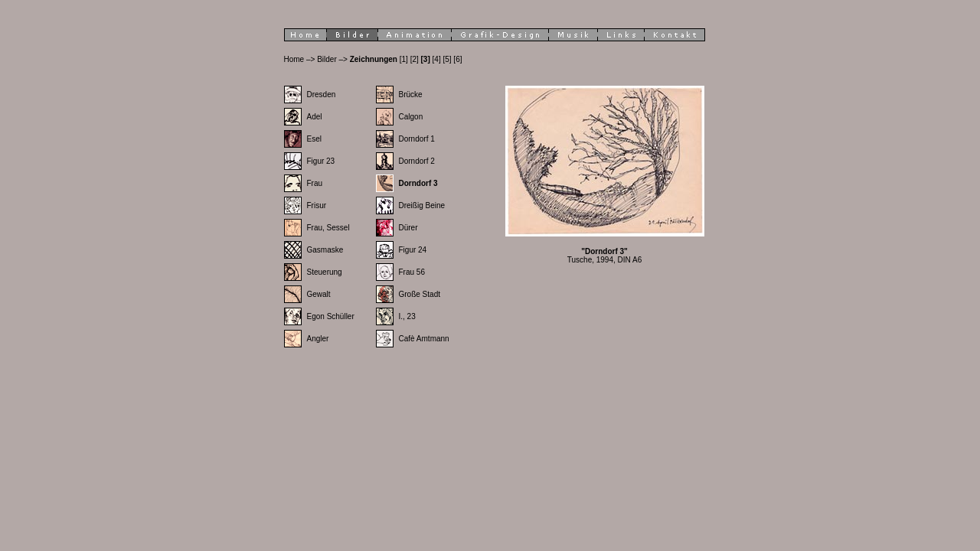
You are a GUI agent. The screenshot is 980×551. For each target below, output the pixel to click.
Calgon (411, 117)
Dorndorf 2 (417, 161)
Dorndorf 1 (417, 139)
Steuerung (325, 272)
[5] (447, 59)
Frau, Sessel (328, 228)
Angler (318, 339)
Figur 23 (321, 161)
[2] (415, 59)
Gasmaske (325, 250)
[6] (457, 59)
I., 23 (407, 316)
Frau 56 (412, 272)
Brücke (411, 95)
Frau (315, 183)
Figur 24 (413, 250)
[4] (437, 59)
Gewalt (319, 294)
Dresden (322, 95)
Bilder (327, 59)
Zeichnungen (374, 59)
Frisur (317, 205)
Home (294, 59)
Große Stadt (420, 294)
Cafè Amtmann (424, 339)
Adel (315, 117)
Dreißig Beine (422, 205)
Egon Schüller (331, 316)
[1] (404, 59)
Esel (314, 139)
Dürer (408, 228)
